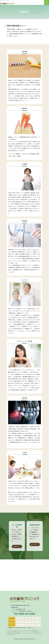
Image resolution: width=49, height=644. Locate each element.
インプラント (24, 633)
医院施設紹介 (36, 631)
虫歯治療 (38, 632)
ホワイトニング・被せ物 (33, 633)
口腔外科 (40, 633)
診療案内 (33, 632)
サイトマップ (28, 632)
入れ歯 (9, 635)
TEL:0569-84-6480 (24, 614)
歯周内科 (9, 633)
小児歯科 (14, 633)
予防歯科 (19, 633)
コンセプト (30, 631)
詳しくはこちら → (35, 545)
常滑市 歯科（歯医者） (13, 631)
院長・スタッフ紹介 (23, 631)
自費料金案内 (17, 632)
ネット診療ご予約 (33, 2)
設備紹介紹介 (10, 632)
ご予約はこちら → (17, 547)
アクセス (22, 632)
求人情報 (13, 635)
